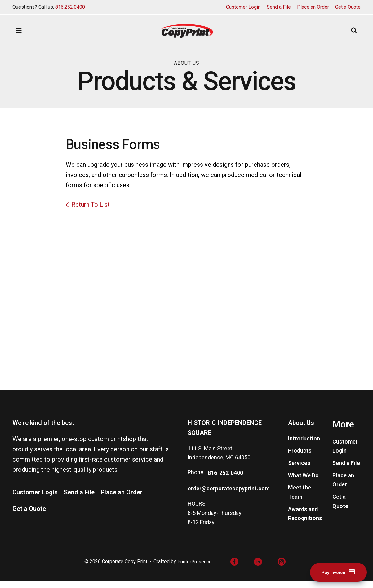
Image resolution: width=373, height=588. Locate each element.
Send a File (279, 7)
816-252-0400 (225, 479)
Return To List (91, 205)
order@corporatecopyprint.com (229, 495)
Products (300, 457)
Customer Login (243, 7)
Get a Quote (348, 7)
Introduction (304, 445)
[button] (19, 31)
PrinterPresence (195, 568)
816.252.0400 (70, 7)
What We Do (303, 482)
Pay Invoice (334, 572)
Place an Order (313, 7)
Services (299, 469)
